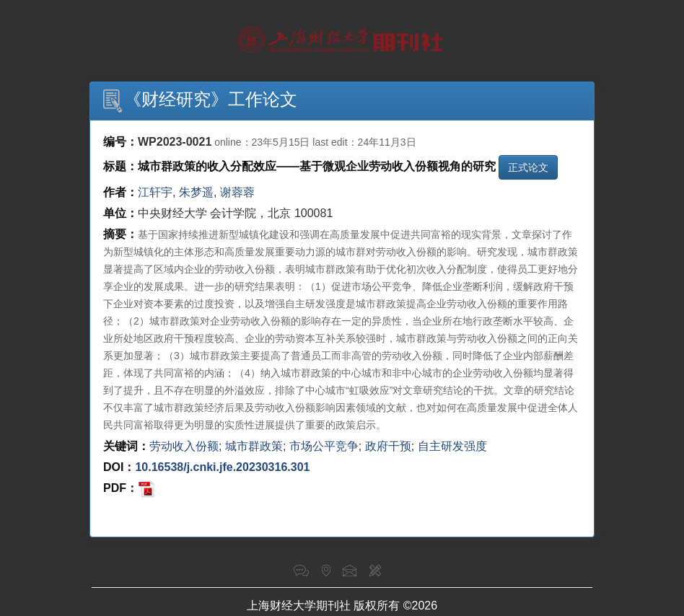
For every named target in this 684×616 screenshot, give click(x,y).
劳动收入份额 (184, 446)
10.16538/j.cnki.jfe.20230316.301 (222, 467)
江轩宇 (155, 192)
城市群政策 (254, 446)
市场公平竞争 (324, 446)
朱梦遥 (196, 192)
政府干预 (388, 446)
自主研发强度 (452, 446)
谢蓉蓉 (237, 192)
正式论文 (528, 167)
